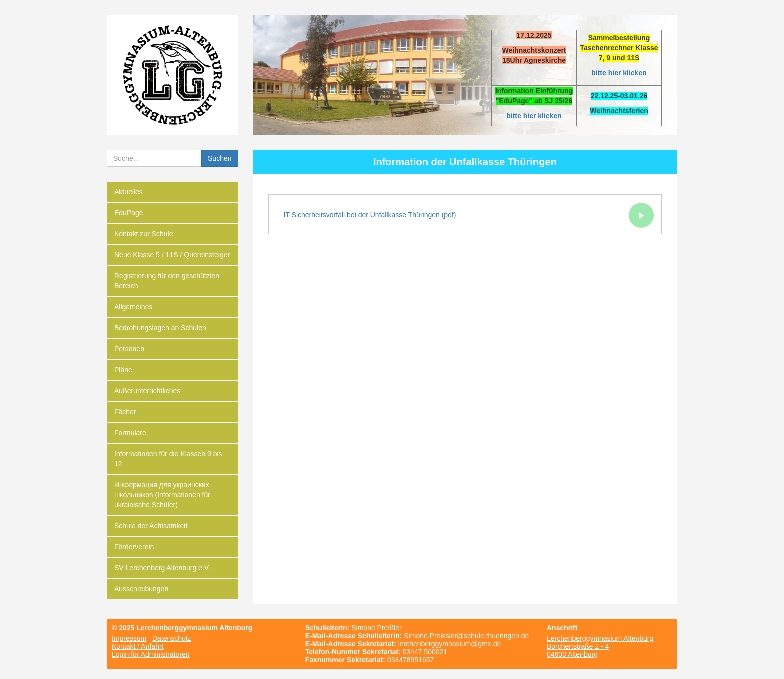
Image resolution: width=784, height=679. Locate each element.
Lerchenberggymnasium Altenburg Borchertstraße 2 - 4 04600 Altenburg (600, 646)
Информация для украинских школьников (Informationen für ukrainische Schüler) (162, 495)
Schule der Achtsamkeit (151, 526)
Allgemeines (133, 307)
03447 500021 (425, 652)
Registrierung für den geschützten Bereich (167, 281)
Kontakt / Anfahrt (138, 646)
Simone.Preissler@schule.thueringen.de (466, 636)
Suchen (220, 158)
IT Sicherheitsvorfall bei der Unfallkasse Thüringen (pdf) (469, 215)
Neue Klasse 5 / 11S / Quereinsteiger (172, 255)
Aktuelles (129, 192)
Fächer (125, 412)
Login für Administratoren (151, 654)
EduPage (129, 213)
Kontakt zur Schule (144, 234)
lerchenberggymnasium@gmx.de (450, 644)
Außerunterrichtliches (147, 391)
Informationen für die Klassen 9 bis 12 (168, 459)
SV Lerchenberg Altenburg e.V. (162, 568)
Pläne (123, 370)
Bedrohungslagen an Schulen (160, 328)
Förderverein (134, 547)
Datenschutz (172, 638)
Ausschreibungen (141, 589)
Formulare (130, 433)
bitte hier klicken (619, 73)
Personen (129, 349)
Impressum (129, 638)
